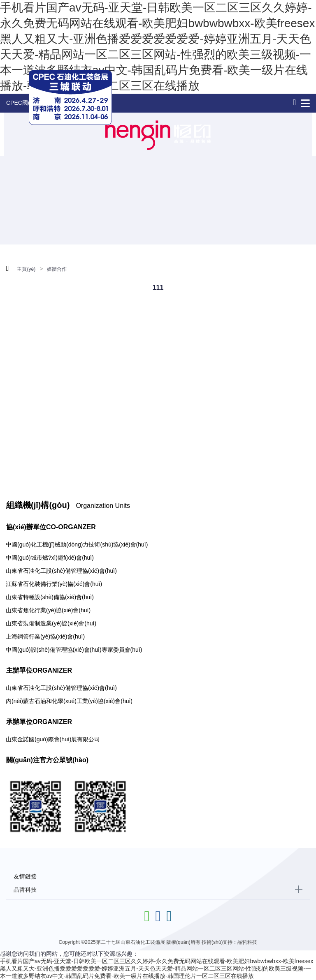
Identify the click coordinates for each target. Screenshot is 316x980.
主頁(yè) (26, 269)
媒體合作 (57, 269)
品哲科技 (25, 890)
